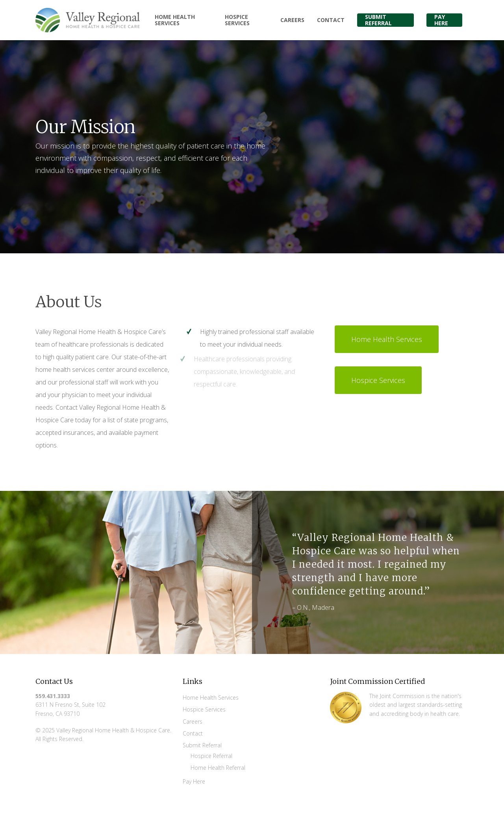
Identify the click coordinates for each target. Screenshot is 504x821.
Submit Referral (202, 745)
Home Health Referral (218, 768)
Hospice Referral (211, 756)
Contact (193, 733)
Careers (193, 722)
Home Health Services (211, 697)
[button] (387, 339)
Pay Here (194, 781)
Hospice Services (204, 709)
